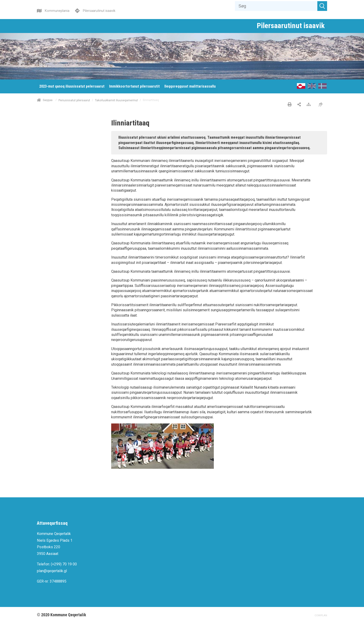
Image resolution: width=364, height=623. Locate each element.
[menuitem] (72, 86)
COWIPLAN (321, 615)
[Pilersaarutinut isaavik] (95, 10)
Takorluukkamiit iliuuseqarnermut (116, 100)
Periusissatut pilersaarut (74, 100)
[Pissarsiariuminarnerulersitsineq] (322, 105)
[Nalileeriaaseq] (310, 105)
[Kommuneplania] (53, 10)
